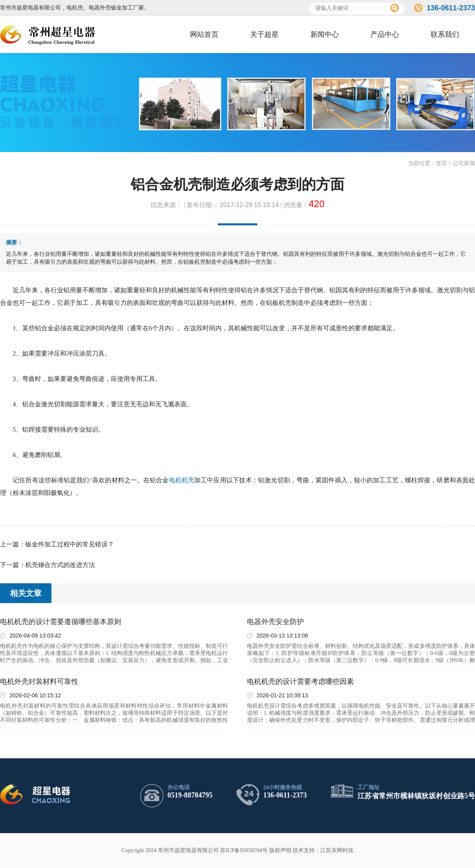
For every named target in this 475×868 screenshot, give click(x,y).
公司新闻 (464, 163)
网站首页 (204, 34)
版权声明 (280, 850)
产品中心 (385, 34)
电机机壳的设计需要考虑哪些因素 (300, 681)
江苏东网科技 (337, 850)
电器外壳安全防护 (275, 622)
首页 (441, 163)
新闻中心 (325, 34)
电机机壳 (182, 480)
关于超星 (264, 34)
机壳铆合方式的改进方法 (60, 565)
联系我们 (445, 34)
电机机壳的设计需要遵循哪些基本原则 (61, 622)
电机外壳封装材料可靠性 (39, 681)
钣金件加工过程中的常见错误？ (70, 544)
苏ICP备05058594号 (244, 850)
